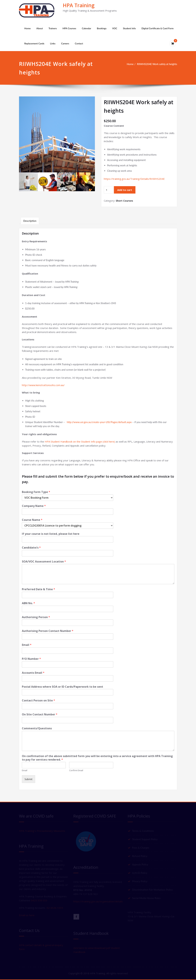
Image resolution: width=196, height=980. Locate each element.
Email (27, 645)
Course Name (32, 520)
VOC (115, 28)
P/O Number (31, 659)
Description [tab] (30, 221)
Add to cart (125, 190)
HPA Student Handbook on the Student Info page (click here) (80, 442)
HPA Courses (69, 28)
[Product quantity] (109, 190)
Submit (29, 779)
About (40, 28)
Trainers (53, 28)
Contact (79, 43)
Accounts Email (33, 673)
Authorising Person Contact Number (48, 631)
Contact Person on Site (38, 701)
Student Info (129, 28)
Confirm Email (76, 770)
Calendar (87, 28)
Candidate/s (31, 548)
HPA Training (79, 5)
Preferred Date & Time (38, 589)
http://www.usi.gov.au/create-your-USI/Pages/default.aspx (99, 422)
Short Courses (124, 201)
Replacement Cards (34, 43)
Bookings (102, 28)
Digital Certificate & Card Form (158, 28)
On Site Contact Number (40, 714)
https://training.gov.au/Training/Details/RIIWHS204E (134, 179)
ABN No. (28, 603)
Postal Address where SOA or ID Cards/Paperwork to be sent (63, 687)
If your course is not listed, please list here (51, 534)
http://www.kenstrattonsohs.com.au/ (43, 385)
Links (53, 43)
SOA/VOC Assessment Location (44, 562)
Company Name (34, 506)
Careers (65, 43)
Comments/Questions (37, 728)
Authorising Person (36, 617)
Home (28, 28)
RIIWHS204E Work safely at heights (157, 64)
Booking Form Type (36, 492)
